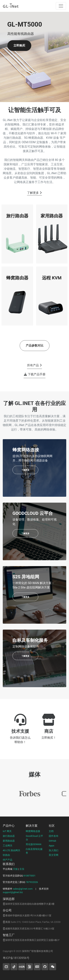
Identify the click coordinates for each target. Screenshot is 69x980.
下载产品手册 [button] (35, 374)
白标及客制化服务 (34, 851)
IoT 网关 (7, 831)
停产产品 (8, 860)
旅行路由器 (9, 836)
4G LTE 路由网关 (11, 850)
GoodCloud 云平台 (34, 838)
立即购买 (19, 45)
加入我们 (54, 850)
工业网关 (8, 846)
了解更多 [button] (34, 193)
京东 (22, 869)
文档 (51, 831)
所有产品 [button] (34, 365)
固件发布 (54, 836)
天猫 (15, 869)
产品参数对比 (35, 346)
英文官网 (54, 855)
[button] (5, 57)
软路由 (6, 855)
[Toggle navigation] (61, 6)
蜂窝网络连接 (33, 831)
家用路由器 (9, 841)
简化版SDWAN (33, 844)
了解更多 (25, 470)
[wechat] (53, 967)
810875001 (29, 876)
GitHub (52, 841)
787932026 (32, 882)
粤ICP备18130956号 (16, 958)
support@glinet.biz (13, 892)
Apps (52, 846)
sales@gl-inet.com (23, 889)
